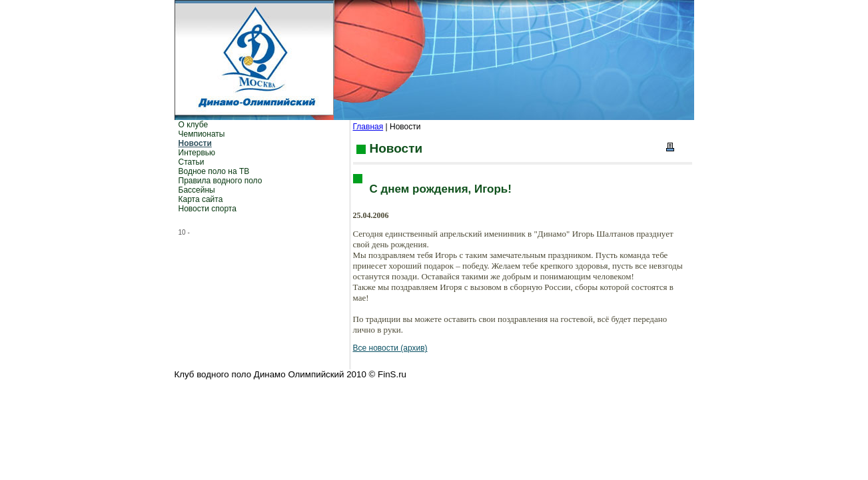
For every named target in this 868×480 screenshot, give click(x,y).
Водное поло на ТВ (214, 171)
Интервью (197, 153)
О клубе (194, 125)
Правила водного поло (220, 181)
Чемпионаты (202, 134)
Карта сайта (201, 199)
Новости (195, 143)
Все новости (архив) (390, 348)
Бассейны (197, 190)
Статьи (192, 162)
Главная (368, 127)
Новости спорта (208, 209)
